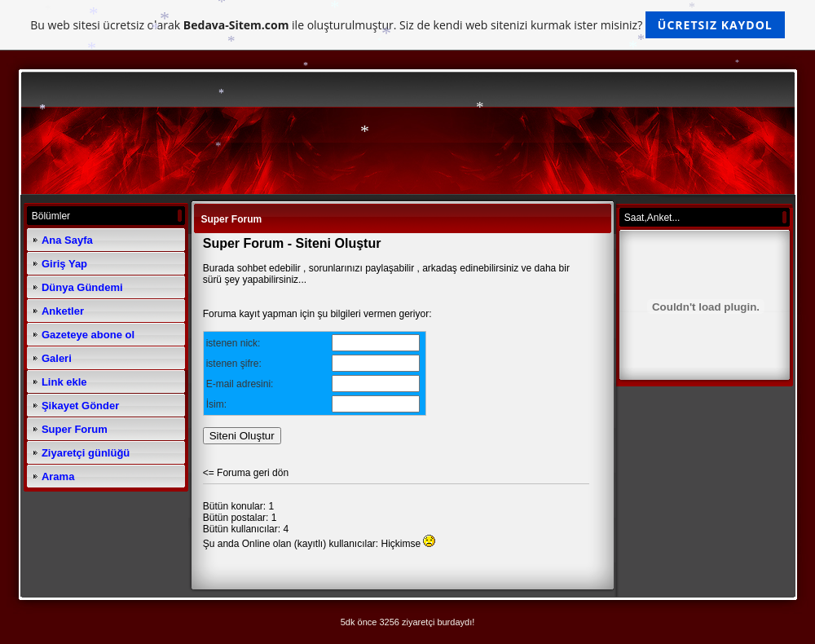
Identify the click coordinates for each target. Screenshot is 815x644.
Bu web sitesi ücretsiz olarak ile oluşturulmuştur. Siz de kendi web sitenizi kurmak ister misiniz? (407, 25)
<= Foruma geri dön (246, 473)
